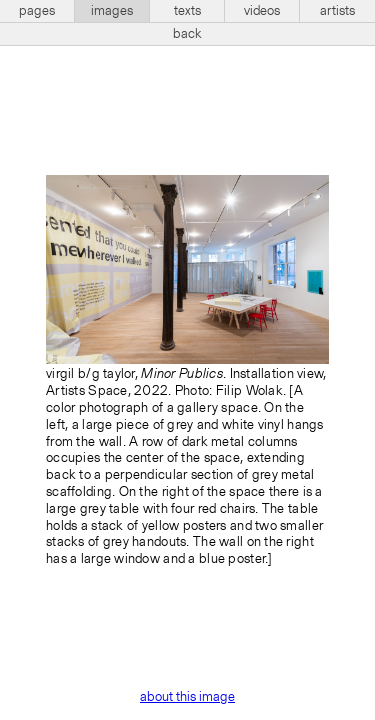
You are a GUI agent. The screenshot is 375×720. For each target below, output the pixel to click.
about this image (187, 697)
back (187, 34)
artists (337, 11)
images (112, 11)
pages (37, 11)
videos (262, 11)
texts (187, 11)
